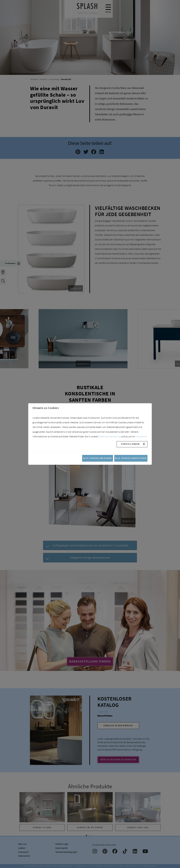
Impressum (141, 436)
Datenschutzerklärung (110, 436)
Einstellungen (130, 444)
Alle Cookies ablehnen (98, 458)
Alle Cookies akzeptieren (131, 458)
